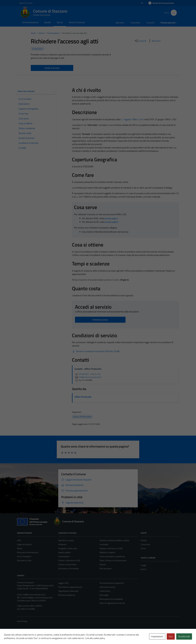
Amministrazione (30, 22)
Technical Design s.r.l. (34, 637)
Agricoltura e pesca (66, 540)
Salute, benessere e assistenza (112, 556)
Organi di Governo (24, 544)
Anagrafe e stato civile (68, 548)
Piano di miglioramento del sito (112, 603)
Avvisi (143, 548)
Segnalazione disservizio (68, 591)
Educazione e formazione (69, 568)
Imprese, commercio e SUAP (111, 548)
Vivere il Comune (77, 22)
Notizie (144, 540)
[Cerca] (174, 13)
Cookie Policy (105, 591)
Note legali (104, 595)
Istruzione (150, 23)
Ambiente (62, 544)
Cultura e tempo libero (67, 564)
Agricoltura (120, 23)
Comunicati (145, 544)
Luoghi (143, 565)
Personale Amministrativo (28, 552)
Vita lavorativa (105, 568)
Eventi (143, 569)
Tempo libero (135, 23)
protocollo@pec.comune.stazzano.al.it (37, 598)
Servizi (60, 22)
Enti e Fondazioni (24, 556)
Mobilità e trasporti (107, 552)
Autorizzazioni (64, 556)
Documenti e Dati (24, 560)
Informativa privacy (107, 587)
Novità (47, 22)
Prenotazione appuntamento (70, 587)
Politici (20, 548)
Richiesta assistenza (67, 595)
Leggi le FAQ (63, 583)
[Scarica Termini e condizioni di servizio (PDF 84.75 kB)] (96, 351)
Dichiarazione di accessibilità (111, 599)
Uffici (19, 540)
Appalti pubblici (64, 552)
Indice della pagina (36, 91)
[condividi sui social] (140, 41)
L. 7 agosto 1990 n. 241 (132, 119)
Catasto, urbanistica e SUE (69, 560)
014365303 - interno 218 (87, 374)
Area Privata (22, 621)
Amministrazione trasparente (112, 583)
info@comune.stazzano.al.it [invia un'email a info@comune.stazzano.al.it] (88, 377)
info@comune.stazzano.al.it (34, 595)
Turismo (103, 564)
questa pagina (111, 218)
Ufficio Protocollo (83, 397)
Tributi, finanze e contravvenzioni (113, 560)
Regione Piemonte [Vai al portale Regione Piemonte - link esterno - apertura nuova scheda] (26, 3)
